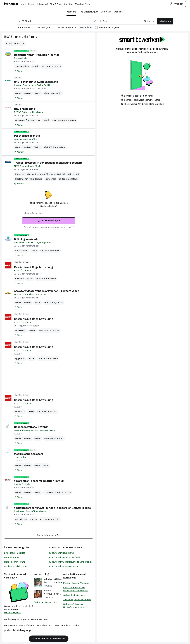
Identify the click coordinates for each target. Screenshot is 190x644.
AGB (46, 619)
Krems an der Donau (25, 174)
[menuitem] (28, 28)
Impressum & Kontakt (32, 619)
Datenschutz (11, 625)
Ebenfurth (20, 412)
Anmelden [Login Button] (177, 4)
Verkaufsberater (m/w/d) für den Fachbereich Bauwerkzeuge (52, 508)
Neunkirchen (21, 519)
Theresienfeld (22, 66)
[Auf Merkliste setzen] (19, 71)
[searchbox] (49, 213)
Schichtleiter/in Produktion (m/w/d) (36, 55)
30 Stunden (14, 37)
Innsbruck (41, 174)
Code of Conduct (44, 625)
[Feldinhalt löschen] (95, 21)
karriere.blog (41, 574)
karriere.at (70, 578)
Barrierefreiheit (26, 625)
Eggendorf (20, 359)
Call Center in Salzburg (74, 595)
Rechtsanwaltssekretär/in (31, 427)
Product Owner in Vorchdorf (77, 583)
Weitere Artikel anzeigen (46, 602)
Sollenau (19, 279)
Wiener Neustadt (23, 93)
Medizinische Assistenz (29, 454)
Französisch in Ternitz (15, 562)
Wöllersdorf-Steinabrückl (28, 120)
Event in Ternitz (12, 557)
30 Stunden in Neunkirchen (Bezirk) (65, 557)
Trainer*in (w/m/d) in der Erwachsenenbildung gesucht (48, 163)
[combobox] (57, 21)
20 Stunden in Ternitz (15, 553)
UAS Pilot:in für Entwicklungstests (36, 82)
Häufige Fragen (12, 619)
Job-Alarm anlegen (49, 221)
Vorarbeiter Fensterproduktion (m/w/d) (39, 481)
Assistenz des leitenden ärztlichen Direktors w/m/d (47, 291)
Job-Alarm (106, 12)
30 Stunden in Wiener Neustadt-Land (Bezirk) (70, 562)
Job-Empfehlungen (89, 12)
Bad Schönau (22, 251)
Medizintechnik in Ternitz (16, 566)
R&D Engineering (25, 109)
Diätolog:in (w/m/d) (26, 239)
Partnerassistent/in (27, 136)
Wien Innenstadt (54, 174)
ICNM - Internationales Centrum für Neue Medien (76, 589)
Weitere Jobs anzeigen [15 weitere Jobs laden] (49, 535)
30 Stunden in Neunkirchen (62, 553)
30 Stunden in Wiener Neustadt (64, 566)
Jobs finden (165, 21)
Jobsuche (71, 12)
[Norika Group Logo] (17, 631)
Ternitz (33, 37)
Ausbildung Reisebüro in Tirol (77, 600)
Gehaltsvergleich (13, 612)
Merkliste (119, 12)
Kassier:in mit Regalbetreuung (34, 267)
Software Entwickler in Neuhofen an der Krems (75, 606)
